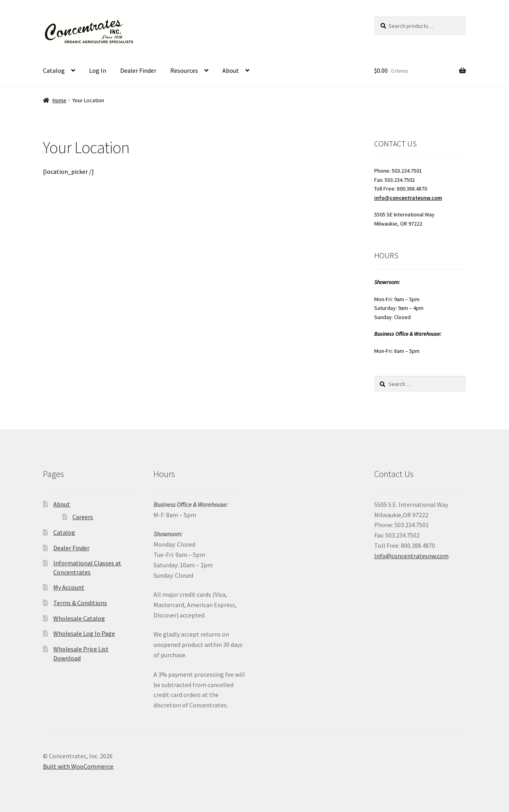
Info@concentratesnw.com (411, 556)
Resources (184, 70)
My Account (69, 587)
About (231, 70)
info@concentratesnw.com (408, 198)
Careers (83, 517)
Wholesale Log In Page (84, 633)
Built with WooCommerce (78, 766)
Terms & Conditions (80, 603)
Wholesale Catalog (79, 618)
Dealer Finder (138, 70)
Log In (98, 70)
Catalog (54, 70)
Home (59, 100)
